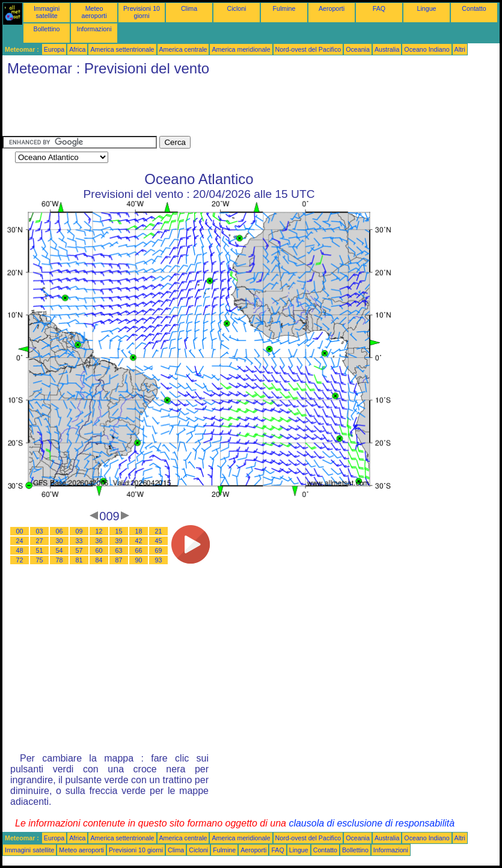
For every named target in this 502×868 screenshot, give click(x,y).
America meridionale (241, 49)
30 (60, 541)
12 (99, 531)
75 (40, 560)
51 (40, 550)
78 (60, 560)
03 (40, 531)
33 (79, 541)
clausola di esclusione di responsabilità (372, 823)
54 (60, 550)
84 (99, 560)
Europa (54, 49)
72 (20, 560)
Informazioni (94, 29)
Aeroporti (332, 8)
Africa (77, 49)
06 (60, 531)
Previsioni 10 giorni (142, 12)
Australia (387, 49)
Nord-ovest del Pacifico (308, 49)
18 (139, 531)
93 (159, 560)
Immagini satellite (47, 12)
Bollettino (47, 29)
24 (20, 541)
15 (119, 531)
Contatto (474, 8)
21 (159, 531)
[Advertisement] (221, 109)
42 (139, 541)
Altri (460, 49)
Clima (189, 8)
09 (79, 531)
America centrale (183, 49)
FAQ (379, 8)
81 (79, 560)
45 (159, 541)
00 (20, 531)
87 (119, 560)
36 (99, 541)
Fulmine (284, 8)
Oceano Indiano (427, 49)
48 (20, 550)
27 (40, 541)
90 (139, 560)
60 (99, 550)
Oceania (358, 49)
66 (139, 550)
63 (119, 550)
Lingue (427, 8)
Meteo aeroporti (94, 12)
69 (159, 550)
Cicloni (237, 8)
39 (119, 541)
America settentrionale (122, 49)
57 (79, 550)
